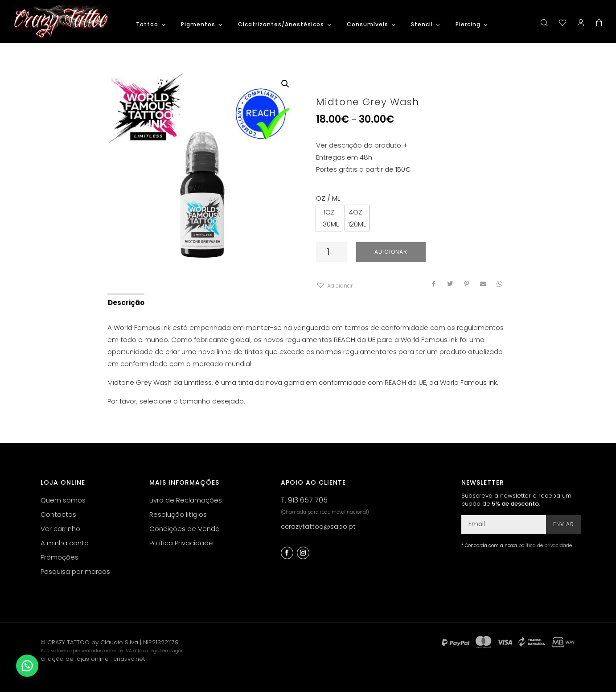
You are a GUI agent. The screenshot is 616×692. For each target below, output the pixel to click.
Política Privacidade (181, 543)
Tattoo (147, 25)
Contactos (58, 514)
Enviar (564, 524)
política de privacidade (545, 546)
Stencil (422, 25)
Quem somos (63, 500)
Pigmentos (198, 25)
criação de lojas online (75, 659)
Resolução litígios (178, 514)
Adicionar (391, 252)
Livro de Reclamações (186, 500)
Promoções (60, 557)
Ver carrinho (60, 529)
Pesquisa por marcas (75, 571)
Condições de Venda (185, 529)
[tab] (125, 302)
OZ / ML (328, 198)
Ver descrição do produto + (362, 145)
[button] (334, 286)
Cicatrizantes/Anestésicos (281, 25)
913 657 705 (308, 500)
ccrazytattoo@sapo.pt (318, 526)
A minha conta (65, 543)
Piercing (468, 25)
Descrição (126, 303)
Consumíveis (368, 25)
